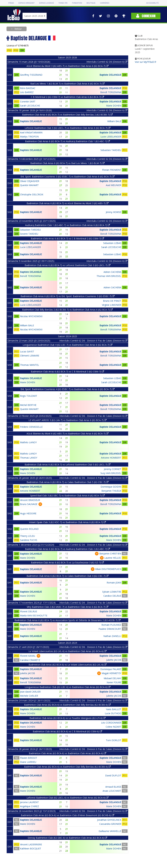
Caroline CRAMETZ (30, 660)
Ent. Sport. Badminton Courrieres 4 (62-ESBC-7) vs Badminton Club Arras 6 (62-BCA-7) (68, 389)
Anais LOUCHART (112, 791)
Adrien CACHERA (112, 272)
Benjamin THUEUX (111, 491)
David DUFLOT (113, 775)
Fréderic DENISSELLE (31, 427)
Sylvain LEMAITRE (112, 592)
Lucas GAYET (27, 351)
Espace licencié (46, 3)
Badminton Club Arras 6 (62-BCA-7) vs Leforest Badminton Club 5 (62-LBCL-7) (68, 464)
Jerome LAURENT (29, 802)
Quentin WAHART (29, 185)
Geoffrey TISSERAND (31, 75)
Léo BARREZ (27, 92)
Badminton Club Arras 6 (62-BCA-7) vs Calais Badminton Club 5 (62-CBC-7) (68, 482)
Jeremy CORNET (113, 469)
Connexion (146, 16)
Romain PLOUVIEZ (111, 625)
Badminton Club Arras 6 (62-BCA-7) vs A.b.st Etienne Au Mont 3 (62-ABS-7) (68, 203)
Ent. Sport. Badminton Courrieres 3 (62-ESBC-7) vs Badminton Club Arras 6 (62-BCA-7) (68, 177)
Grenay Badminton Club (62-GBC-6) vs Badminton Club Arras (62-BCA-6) (67, 838)
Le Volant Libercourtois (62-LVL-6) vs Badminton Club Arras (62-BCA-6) (68, 651)
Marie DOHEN (114, 106)
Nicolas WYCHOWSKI (31, 316)
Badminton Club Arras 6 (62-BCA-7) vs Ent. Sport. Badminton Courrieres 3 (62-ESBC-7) (68, 296)
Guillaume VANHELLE (110, 831)
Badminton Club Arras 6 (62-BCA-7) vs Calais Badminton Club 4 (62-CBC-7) (68, 576)
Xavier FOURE (114, 682)
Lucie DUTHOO (113, 713)
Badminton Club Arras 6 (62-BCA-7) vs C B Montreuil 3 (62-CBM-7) (67, 372)
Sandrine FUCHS (29, 540)
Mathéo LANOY (28, 442)
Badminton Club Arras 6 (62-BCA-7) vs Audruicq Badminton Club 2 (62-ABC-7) (68, 549)
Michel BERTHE (28, 405)
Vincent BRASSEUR (30, 500)
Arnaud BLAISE (113, 787)
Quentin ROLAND (29, 529)
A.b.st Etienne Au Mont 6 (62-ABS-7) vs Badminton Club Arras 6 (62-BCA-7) (68, 434)
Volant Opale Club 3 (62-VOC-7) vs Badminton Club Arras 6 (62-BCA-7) (67, 522)
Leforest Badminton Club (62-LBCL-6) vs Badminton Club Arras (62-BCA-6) (68, 798)
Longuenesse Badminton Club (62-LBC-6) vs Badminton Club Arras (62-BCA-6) (68, 687)
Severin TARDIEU (29, 234)
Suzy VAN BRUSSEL (111, 473)
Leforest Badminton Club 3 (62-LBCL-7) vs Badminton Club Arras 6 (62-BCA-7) (68, 128)
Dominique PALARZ (111, 669)
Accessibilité (152, 3)
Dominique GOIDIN (111, 487)
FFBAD (11, 3)
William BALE (114, 121)
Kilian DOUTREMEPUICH (108, 569)
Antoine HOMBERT (111, 458)
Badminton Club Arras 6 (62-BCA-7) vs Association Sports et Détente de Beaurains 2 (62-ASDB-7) (68, 620)
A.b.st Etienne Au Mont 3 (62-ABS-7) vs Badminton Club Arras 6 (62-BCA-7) (68, 66)
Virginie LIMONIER (112, 305)
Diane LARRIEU (28, 762)
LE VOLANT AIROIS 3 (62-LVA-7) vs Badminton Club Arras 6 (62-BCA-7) (68, 420)
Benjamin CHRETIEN (110, 554)
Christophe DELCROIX (32, 194)
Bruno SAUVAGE (29, 504)
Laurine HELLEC (113, 558)
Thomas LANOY (29, 458)
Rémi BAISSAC (28, 88)
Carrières (105, 3)
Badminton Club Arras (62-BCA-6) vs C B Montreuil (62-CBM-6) (67, 731)
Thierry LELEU (27, 536)
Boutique (91, 3)
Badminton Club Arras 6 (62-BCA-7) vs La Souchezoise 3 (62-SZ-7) (67, 562)
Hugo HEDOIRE (28, 513)
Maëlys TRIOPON (29, 137)
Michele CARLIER (29, 696)
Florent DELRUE (29, 611)
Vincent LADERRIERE (31, 844)
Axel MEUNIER (114, 185)
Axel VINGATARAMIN (31, 132)
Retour (18, 29)
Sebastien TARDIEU (111, 150)
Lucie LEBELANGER (111, 137)
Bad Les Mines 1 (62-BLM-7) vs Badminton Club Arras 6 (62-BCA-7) (67, 84)
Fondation (77, 3)
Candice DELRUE (112, 596)
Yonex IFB (63, 3)
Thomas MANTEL (30, 365)
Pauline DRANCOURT (110, 629)
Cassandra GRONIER (110, 824)
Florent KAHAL (28, 656)
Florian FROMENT (112, 170)
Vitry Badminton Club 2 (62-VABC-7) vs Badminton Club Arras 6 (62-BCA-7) (68, 607)
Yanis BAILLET (114, 709)
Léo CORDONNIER (111, 723)
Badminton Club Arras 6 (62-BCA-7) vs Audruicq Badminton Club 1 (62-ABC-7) (68, 141)
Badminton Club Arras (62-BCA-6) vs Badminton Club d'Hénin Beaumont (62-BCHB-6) (68, 815)
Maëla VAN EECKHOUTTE (34, 615)
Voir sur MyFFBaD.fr (146, 62)
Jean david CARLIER (30, 692)
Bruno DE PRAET (112, 301)
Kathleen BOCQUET (31, 849)
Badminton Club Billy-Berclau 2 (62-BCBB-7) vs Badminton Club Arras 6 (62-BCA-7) (67, 310)
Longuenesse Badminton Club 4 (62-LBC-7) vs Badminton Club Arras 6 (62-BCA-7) (68, 345)
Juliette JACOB (114, 660)
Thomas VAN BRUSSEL (109, 276)
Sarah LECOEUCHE (30, 106)
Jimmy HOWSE (114, 212)
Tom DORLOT (114, 740)
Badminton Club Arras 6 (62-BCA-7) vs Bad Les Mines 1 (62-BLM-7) (67, 163)
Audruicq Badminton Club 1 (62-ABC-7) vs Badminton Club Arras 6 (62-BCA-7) (68, 225)
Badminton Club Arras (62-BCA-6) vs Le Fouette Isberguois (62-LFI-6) (68, 718)
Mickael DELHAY (112, 678)
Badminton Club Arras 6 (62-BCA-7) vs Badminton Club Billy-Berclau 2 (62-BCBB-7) (67, 115)
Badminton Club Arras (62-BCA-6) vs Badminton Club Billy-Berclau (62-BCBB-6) (67, 705)
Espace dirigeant (27, 3)
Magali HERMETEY (111, 673)
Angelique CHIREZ (30, 806)
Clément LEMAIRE (30, 356)
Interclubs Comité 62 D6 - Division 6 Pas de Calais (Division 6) (93, 341)
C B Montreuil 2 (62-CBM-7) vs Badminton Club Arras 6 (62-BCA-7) (67, 97)
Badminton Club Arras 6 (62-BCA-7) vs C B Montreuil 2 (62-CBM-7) (67, 238)
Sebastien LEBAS (112, 243)
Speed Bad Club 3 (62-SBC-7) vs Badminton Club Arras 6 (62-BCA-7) (67, 495)
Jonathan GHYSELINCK (109, 820)
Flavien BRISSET (29, 758)
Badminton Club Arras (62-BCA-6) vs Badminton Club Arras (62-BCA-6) (68, 753)
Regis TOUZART (29, 396)
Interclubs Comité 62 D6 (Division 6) (107, 62)
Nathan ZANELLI (112, 636)
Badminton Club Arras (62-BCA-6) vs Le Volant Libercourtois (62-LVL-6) (68, 665)
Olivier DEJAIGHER (30, 181)
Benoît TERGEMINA (111, 92)
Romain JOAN (114, 583)
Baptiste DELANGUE (110, 75)
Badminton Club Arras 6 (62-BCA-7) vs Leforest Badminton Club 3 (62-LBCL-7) (68, 265)
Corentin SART (28, 102)
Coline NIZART (113, 727)
